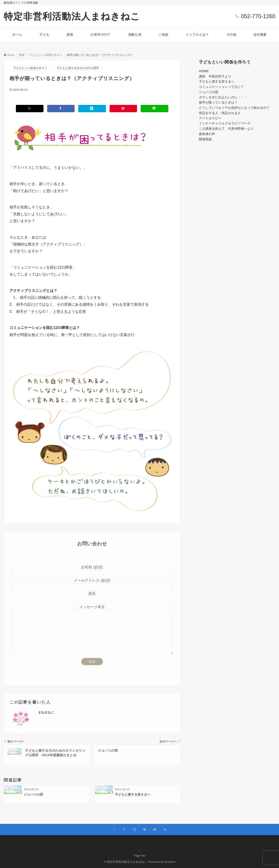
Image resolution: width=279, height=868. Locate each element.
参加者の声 (207, 134)
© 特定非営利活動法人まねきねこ (125, 862)
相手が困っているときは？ (218, 102)
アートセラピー (210, 118)
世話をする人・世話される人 (220, 113)
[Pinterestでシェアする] (123, 108)
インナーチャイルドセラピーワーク (225, 123)
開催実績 (205, 139)
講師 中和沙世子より (215, 76)
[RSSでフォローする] (165, 830)
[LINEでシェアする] (154, 108)
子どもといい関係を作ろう (30, 68)
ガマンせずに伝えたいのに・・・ (223, 97)
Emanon (170, 862)
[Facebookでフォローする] (124, 830)
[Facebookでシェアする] (61, 108)
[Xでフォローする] (114, 830)
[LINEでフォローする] (145, 830)
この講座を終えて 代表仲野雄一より (226, 129)
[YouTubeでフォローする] (155, 830)
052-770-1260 (258, 16)
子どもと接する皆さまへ (217, 81)
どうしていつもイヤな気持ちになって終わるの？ (234, 108)
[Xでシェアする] (30, 108)
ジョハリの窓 (209, 92)
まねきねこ (46, 712)
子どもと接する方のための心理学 (78, 68)
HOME (204, 71)
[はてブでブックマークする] (92, 108)
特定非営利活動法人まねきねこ (72, 16)
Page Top (139, 851)
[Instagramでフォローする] (134, 830)
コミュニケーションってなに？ (221, 87)
